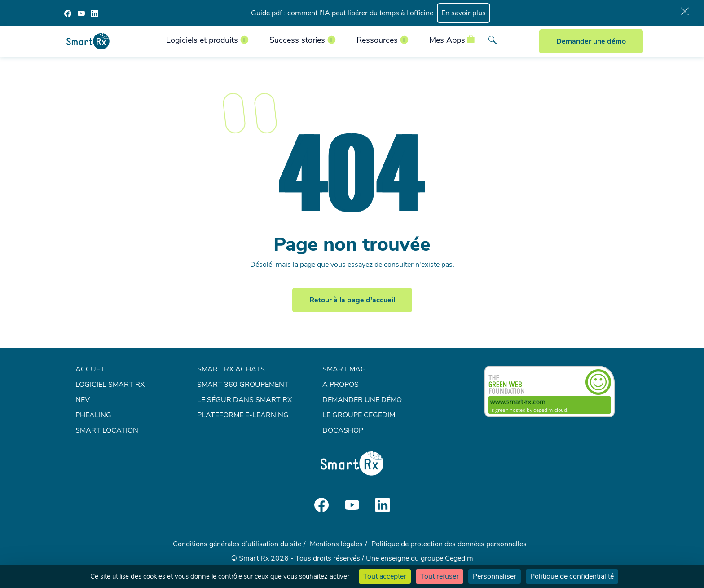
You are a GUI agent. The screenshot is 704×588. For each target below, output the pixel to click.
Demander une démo (591, 41)
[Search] (493, 41)
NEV (83, 400)
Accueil (91, 369)
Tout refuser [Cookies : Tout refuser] (440, 576)
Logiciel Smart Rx (110, 385)
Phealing (93, 415)
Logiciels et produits (202, 40)
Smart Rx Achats (231, 369)
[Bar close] (685, 13)
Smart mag (344, 369)
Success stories (297, 40)
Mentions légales (336, 544)
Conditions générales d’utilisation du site (237, 544)
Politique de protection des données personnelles (449, 544)
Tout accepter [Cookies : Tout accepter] (385, 576)
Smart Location (107, 430)
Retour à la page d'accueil (352, 300)
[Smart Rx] (88, 41)
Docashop (343, 430)
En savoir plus (464, 13)
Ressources (377, 40)
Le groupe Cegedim (359, 415)
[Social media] (68, 13)
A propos (341, 385)
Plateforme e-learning (243, 415)
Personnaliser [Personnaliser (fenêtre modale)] (495, 576)
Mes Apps (447, 40)
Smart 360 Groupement (243, 385)
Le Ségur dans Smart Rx (244, 400)
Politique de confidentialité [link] (572, 576)
